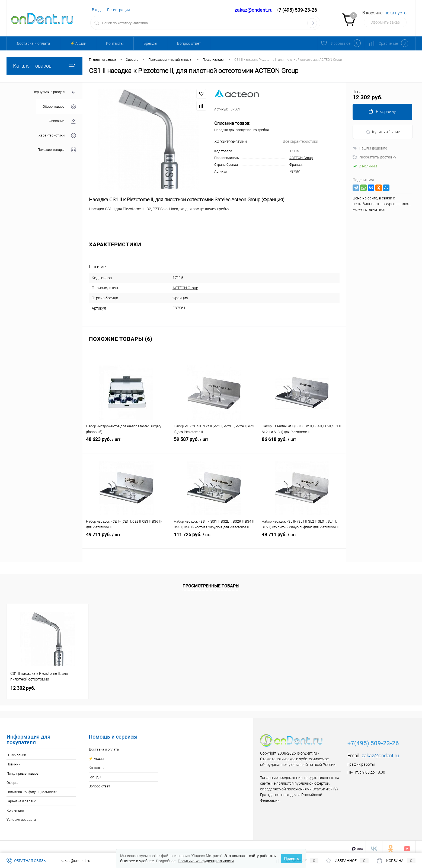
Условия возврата (21, 816)
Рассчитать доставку (374, 157)
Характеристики (57, 136)
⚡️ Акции (78, 43)
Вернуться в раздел (54, 92)
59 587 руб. (214, 442)
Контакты (115, 43)
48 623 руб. (126, 442)
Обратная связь (26, 861)
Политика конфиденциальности (32, 788)
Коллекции (15, 807)
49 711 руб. (126, 537)
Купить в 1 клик (383, 132)
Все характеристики (300, 141)
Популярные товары (23, 770)
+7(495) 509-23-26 (373, 740)
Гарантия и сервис (21, 797)
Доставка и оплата (33, 43)
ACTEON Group (301, 158)
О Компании (16, 751)
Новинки (13, 760)
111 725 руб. (214, 537)
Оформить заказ (385, 22)
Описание (62, 121)
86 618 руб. (302, 442)
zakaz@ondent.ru (254, 10)
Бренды (150, 43)
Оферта (12, 779)
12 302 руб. (23, 684)
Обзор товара (59, 107)
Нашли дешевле (370, 148)
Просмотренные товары (211, 582)
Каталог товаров (44, 66)
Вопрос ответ (189, 43)
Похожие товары (57, 150)
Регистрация (119, 10)
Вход (96, 10)
